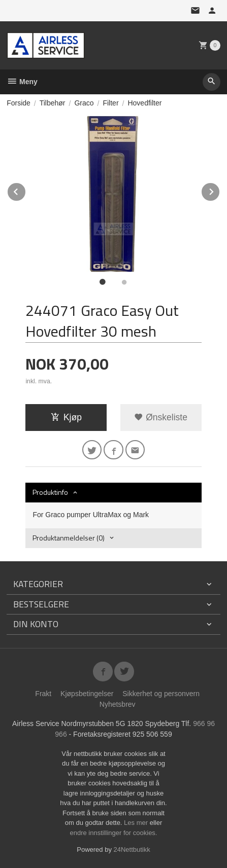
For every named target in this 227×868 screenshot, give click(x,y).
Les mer (137, 823)
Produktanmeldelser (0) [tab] (69, 538)
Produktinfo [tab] (50, 492)
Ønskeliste (161, 417)
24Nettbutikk (132, 849)
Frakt (43, 694)
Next (220, 190)
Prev (26, 190)
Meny (22, 82)
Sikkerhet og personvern (161, 694)
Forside (19, 103)
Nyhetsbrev (118, 704)
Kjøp (66, 417)
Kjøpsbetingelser (87, 694)
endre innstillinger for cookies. (114, 833)
